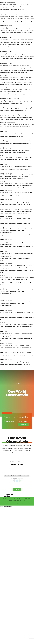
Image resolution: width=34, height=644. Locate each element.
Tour (24, 476)
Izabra (6, 506)
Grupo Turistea (13, 504)
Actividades (17, 384)
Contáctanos (30, 504)
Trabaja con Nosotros (22, 504)
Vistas (28, 476)
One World (19, 476)
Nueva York (7, 476)
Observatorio (13, 476)
